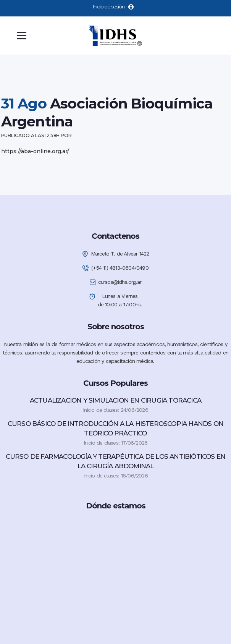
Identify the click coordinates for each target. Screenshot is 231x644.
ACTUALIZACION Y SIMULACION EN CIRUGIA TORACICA (115, 400)
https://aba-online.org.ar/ (35, 151)
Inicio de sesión (113, 6)
